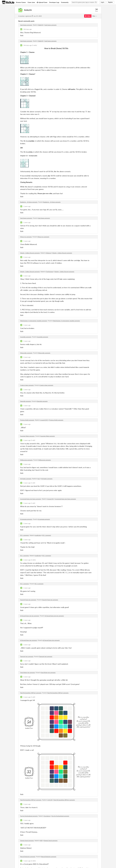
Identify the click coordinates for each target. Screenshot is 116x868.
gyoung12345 (44, 420)
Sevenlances (47, 816)
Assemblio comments (26, 337)
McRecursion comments (26, 460)
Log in (103, 2)
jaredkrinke (38, 535)
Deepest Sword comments (27, 841)
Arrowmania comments (26, 519)
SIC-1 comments (25, 535)
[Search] (96, 2)
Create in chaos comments (27, 385)
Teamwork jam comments (27, 657)
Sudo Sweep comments (26, 25)
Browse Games (21, 2)
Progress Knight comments (27, 420)
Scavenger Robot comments (27, 436)
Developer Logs (54, 2)
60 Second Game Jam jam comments (30, 616)
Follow (88, 16)
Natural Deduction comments (28, 857)
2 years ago (27, 206)
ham (39, 479)
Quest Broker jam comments (28, 673)
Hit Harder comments (26, 479)
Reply (22, 35)
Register (110, 2)
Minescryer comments (26, 237)
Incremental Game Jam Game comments (31, 499)
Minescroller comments (26, 353)
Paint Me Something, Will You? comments (31, 693)
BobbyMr (41, 25)
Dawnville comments (26, 401)
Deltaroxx (49, 253)
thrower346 (50, 499)
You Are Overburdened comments (29, 816)
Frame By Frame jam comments (28, 600)
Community (65, 2)
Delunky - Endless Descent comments (30, 253)
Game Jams (31, 2)
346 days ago (28, 29)
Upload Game (42, 2)
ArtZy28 (50, 800)
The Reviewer (50, 272)
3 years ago (27, 861)
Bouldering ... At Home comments (29, 202)
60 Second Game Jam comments (29, 640)
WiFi (41, 841)
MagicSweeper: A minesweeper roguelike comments (34, 321)
